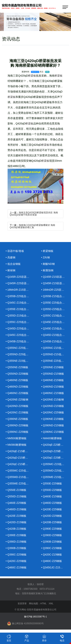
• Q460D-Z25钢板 (52, 503)
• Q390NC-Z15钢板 (53, 432)
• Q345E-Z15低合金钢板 (55, 328)
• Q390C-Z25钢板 (16, 555)
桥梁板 (32, 76)
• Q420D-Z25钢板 (52, 516)
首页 (9, 638)
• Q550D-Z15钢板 (16, 496)
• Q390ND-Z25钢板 (17, 425)
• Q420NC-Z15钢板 (17, 412)
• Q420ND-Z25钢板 (17, 406)
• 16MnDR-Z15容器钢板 (20, 290)
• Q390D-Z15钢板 (16, 542)
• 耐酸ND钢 (48, 264)
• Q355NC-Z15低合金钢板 (55, 348)
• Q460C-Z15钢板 (16, 567)
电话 (62, 638)
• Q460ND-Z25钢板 (17, 387)
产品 (27, 638)
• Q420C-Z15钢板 (52, 555)
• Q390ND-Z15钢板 (53, 425)
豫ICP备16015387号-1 (35, 617)
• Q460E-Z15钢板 (52, 496)
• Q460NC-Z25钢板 (17, 393)
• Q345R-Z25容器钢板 (19, 283)
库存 (44, 638)
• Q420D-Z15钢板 (16, 522)
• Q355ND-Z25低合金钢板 (20, 354)
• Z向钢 (46, 257)
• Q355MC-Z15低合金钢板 (55, 464)
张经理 (40, 584)
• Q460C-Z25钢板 (52, 561)
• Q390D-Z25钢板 (52, 535)
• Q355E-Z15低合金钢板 (20, 309)
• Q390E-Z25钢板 (52, 529)
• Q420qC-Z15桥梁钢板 (20, 464)
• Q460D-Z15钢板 (16, 509)
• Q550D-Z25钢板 (52, 490)
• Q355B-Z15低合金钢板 (55, 296)
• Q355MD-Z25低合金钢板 (55, 471)
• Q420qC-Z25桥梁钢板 (55, 458)
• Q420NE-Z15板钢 (53, 400)
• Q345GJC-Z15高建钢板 (55, 567)
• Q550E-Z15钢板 (16, 490)
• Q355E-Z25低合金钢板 (55, 303)
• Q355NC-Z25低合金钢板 (20, 348)
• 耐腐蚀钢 (47, 270)
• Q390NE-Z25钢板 (17, 419)
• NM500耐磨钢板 (16, 438)
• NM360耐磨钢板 (16, 445)
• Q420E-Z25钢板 (52, 509)
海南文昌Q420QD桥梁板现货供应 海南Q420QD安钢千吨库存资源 (34, 214)
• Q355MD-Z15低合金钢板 (20, 477)
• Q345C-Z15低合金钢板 (20, 303)
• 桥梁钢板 (47, 251)
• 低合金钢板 (13, 264)
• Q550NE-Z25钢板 (17, 367)
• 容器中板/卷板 (15, 251)
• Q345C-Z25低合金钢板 (20, 335)
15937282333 (30, 589)
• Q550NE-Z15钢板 (53, 367)
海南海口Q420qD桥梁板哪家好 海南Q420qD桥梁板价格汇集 (32, 226)
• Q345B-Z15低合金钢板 (55, 341)
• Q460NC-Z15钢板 (53, 393)
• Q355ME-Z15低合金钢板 (55, 477)
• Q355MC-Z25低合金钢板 (20, 471)
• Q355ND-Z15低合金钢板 (55, 354)
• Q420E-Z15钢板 (16, 516)
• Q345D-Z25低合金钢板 (20, 328)
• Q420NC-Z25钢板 (53, 412)
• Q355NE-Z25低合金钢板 (55, 361)
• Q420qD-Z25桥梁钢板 (55, 451)
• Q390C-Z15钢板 (52, 548)
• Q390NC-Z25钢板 (17, 432)
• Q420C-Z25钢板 (16, 561)
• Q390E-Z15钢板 (16, 535)
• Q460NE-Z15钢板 (53, 380)
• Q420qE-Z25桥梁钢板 (55, 445)
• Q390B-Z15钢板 (16, 548)
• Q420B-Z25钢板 (52, 522)
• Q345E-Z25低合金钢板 (55, 322)
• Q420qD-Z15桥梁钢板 (20, 458)
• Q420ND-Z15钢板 (53, 406)
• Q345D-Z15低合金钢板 (55, 335)
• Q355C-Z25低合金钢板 (20, 322)
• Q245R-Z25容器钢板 (19, 277)
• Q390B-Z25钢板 (52, 542)
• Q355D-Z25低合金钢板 (55, 309)
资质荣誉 (22, 604)
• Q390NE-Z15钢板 (53, 419)
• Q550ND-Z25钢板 (17, 374)
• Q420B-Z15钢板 (16, 529)
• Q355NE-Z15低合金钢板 (20, 361)
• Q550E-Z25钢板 (52, 483)
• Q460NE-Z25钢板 (17, 380)
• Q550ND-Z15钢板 (53, 374)
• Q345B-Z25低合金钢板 (20, 341)
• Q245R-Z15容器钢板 (54, 277)
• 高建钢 (11, 257)
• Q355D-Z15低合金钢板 (20, 316)
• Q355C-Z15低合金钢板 (55, 316)
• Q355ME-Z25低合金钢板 (20, 483)
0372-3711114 (47, 589)
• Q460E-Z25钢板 (16, 503)
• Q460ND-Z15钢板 (53, 387)
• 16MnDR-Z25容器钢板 (55, 290)
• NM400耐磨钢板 (52, 438)
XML (51, 604)
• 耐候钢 (11, 270)
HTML (43, 604)
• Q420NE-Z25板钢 (17, 400)
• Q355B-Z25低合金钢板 (20, 296)
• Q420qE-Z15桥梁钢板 (19, 451)
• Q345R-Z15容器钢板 (54, 283)
